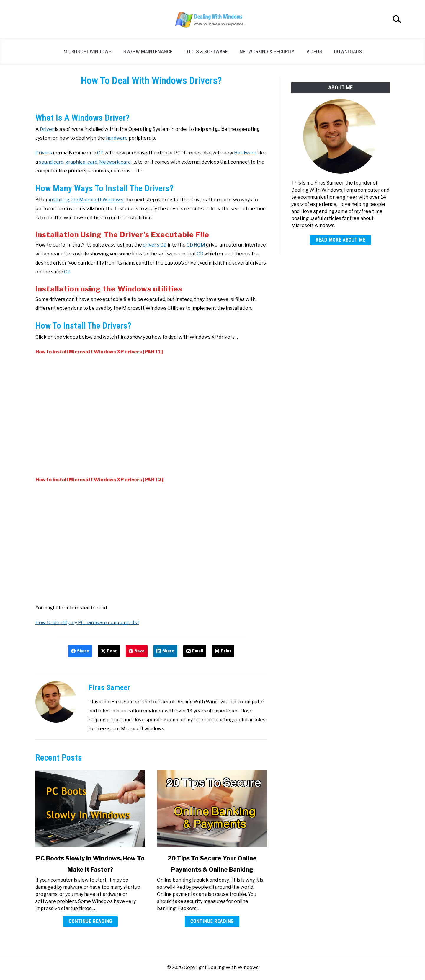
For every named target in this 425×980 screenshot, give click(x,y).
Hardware (245, 153)
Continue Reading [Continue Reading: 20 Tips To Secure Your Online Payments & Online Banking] (212, 921)
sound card (51, 162)
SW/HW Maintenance (148, 52)
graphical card (81, 162)
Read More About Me (340, 240)
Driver (47, 129)
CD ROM (196, 245)
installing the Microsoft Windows (86, 200)
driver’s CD (155, 245)
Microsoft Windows (88, 52)
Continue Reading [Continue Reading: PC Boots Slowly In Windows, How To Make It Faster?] (90, 921)
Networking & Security (267, 52)
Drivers (44, 153)
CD (100, 153)
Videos (314, 52)
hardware (117, 138)
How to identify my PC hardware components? (87, 623)
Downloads (348, 52)
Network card (115, 162)
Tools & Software (206, 52)
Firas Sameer (109, 688)
